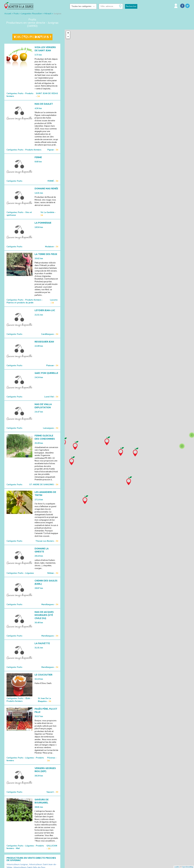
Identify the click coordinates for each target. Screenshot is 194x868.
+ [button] (68, 33)
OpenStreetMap (188, 867)
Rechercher (131, 6)
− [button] (68, 37)
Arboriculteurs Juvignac (17, 864)
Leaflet (177, 867)
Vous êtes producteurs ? (32, 37)
